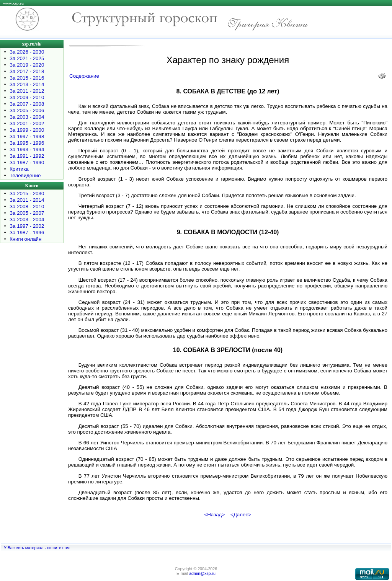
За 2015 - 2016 (27, 78)
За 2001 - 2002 (27, 123)
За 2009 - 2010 (27, 97)
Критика (19, 169)
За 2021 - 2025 (27, 58)
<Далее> (241, 515)
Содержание (84, 76)
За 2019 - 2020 (27, 65)
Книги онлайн (25, 239)
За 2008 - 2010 (27, 206)
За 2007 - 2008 (27, 104)
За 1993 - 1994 (27, 149)
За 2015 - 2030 (27, 193)
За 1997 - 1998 (27, 136)
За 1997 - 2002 (27, 226)
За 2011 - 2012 (27, 91)
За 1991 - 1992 (27, 156)
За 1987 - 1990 (27, 162)
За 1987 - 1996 (27, 233)
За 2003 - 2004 (27, 117)
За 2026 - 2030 (27, 52)
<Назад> (214, 515)
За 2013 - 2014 (27, 84)
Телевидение (25, 175)
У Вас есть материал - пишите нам (37, 548)
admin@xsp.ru (202, 573)
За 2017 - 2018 (27, 71)
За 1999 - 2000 (27, 130)
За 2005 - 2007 (27, 213)
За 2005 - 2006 (27, 110)
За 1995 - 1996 (27, 143)
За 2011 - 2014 (27, 200)
